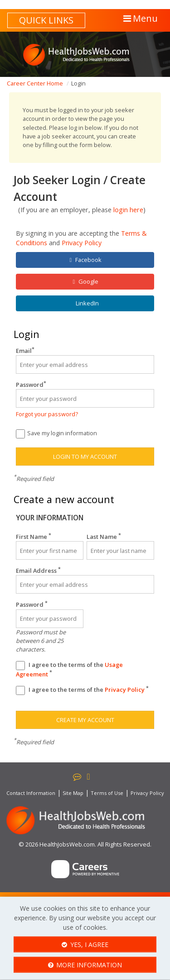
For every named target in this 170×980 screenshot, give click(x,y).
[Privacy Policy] (20, 690)
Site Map (73, 793)
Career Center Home (35, 83)
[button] (140, 19)
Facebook (85, 260)
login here (128, 209)
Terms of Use (107, 793)
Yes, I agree (85, 944)
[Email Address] (85, 584)
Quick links (46, 20)
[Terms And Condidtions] (20, 666)
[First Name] (50, 550)
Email (25, 351)
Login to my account (85, 457)
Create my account (85, 720)
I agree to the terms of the (69, 669)
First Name (34, 537)
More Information (85, 965)
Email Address (38, 571)
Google (85, 282)
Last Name (104, 537)
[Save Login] (20, 434)
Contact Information (31, 793)
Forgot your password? (47, 414)
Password (31, 385)
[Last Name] (120, 550)
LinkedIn (87, 303)
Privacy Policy (82, 243)
